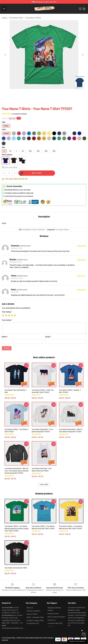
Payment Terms (53, 614)
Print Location (7, 155)
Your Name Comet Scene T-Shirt (16, 568)
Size (3, 147)
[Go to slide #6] (67, 94)
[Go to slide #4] (43, 94)
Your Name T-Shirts (33, 18)
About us (30, 608)
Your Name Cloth (16, 18)
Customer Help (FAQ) (55, 623)
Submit (7, 348)
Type (4, 122)
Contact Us (52, 620)
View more (44, 485)
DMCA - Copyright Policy (35, 617)
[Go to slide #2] (19, 94)
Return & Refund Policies (56, 617)
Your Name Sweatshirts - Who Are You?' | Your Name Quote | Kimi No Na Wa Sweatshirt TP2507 (17, 471)
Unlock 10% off (84, 634)
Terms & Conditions (33, 611)
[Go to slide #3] (31, 94)
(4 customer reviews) (19, 114)
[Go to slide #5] (55, 94)
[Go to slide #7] (79, 94)
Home (4, 18)
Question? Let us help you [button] (77, 641)
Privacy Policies (32, 614)
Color (4, 129)
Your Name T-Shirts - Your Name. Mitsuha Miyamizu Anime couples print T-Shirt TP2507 (17, 529)
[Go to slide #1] (7, 94)
